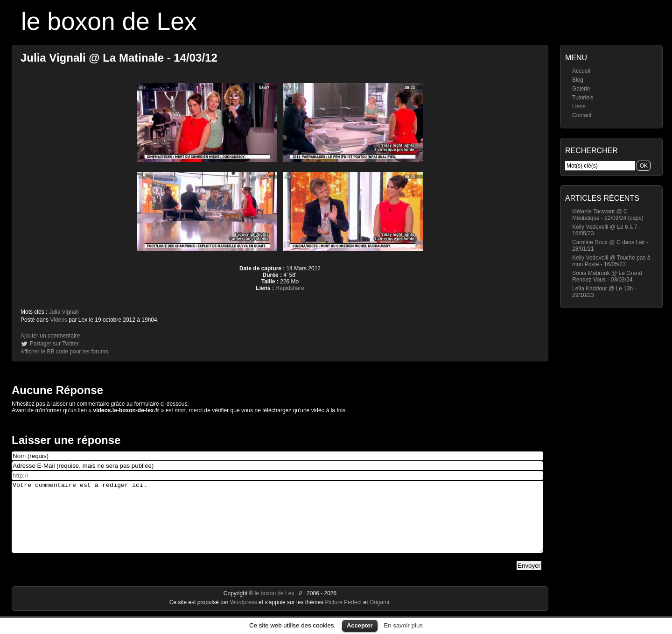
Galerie (581, 89)
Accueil (581, 71)
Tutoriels (583, 98)
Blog (578, 80)
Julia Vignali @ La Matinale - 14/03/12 (119, 58)
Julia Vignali (64, 312)
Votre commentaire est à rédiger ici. (277, 524)
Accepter (360, 625)
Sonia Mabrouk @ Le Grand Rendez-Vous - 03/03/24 (607, 276)
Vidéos (58, 320)
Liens (579, 106)
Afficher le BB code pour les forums (64, 352)
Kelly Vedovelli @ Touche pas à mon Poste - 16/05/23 (611, 261)
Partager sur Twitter (54, 344)
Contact (582, 115)
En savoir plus (403, 625)
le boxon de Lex (109, 21)
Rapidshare (290, 288)
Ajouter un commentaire (50, 336)
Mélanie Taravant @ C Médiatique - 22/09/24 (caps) (608, 215)
